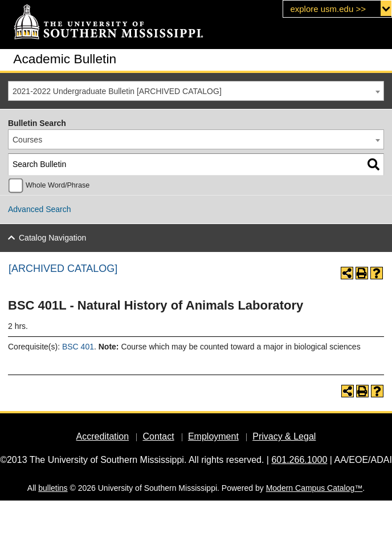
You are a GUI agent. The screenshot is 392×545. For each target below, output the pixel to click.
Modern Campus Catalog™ (315, 488)
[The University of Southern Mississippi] (108, 23)
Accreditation (103, 436)
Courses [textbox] (27, 140)
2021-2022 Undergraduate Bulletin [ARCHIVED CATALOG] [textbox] (117, 91)
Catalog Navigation (52, 238)
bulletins (53, 488)
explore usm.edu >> (328, 9)
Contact (158, 436)
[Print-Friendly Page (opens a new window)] (362, 273)
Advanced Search (40, 209)
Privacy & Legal (284, 436)
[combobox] (196, 91)
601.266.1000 (299, 460)
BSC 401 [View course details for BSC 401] (78, 347)
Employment (213, 436)
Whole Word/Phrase (58, 185)
